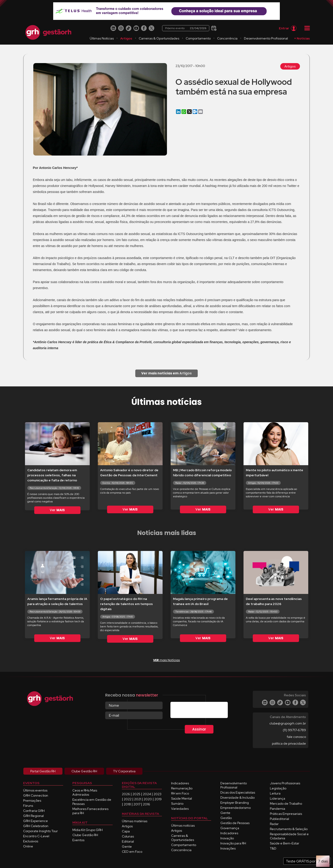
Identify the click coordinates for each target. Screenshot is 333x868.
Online (28, 846)
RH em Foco (180, 793)
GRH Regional (33, 816)
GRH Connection (36, 795)
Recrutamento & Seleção (289, 829)
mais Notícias (166, 660)
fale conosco (296, 737)
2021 (138, 799)
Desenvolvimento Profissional (266, 38)
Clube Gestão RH (85, 835)
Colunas (128, 836)
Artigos (126, 38)
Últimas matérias (135, 821)
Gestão (226, 818)
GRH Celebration (36, 826)
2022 (128, 799)
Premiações (32, 801)
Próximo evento (186, 28)
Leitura (275, 793)
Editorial (128, 841)
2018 (127, 804)
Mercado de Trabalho (286, 804)
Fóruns (28, 806)
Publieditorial (279, 819)
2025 (136, 794)
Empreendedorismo (236, 808)
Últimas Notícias (102, 38)
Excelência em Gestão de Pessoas (92, 802)
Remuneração (182, 788)
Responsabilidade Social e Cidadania (289, 836)
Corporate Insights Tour (40, 831)
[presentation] (206, 711)
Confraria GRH (34, 811)
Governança (230, 828)
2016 (146, 804)
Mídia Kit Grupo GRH (88, 830)
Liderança (277, 798)
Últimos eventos (35, 790)
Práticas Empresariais (286, 814)
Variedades (180, 809)
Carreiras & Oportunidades (159, 38)
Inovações (228, 848)
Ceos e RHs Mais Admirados (85, 792)
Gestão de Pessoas (235, 823)
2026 (126, 794)
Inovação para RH (233, 843)
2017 (137, 804)
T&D (273, 848)
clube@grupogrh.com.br (288, 723)
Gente (127, 847)
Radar (274, 824)
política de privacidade (289, 743)
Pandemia (277, 809)
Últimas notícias (183, 825)
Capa (126, 831)
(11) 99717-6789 (294, 730)
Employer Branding (235, 803)
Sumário (177, 804)
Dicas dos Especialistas (238, 792)
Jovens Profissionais (285, 783)
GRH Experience (35, 821)
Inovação (227, 838)
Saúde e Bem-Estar (285, 843)
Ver (57, 510)
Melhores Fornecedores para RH (90, 811)
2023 (157, 794)
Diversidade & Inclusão (237, 798)
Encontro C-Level (36, 836)
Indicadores (180, 783)
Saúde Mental (182, 798)
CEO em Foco (132, 852)
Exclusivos (31, 841)
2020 (148, 799)
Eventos (78, 840)
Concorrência (227, 38)
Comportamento (198, 38)
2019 (158, 799)
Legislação (278, 788)
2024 (147, 794)
